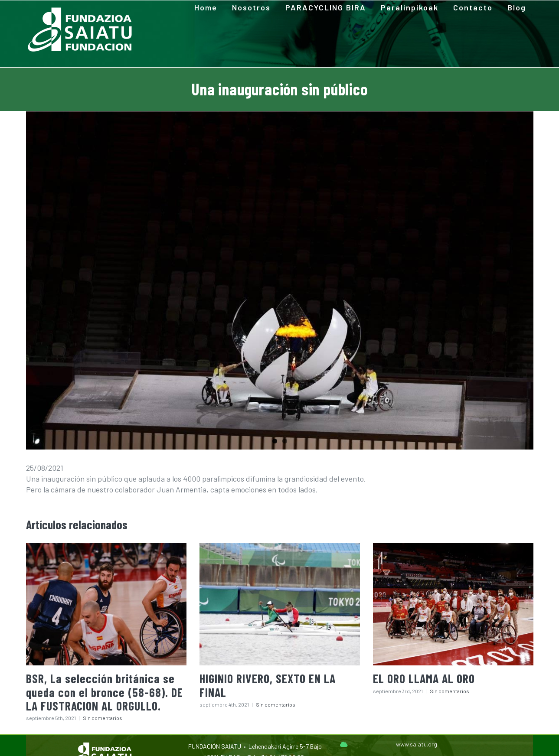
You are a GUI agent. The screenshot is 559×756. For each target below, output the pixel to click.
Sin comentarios (103, 718)
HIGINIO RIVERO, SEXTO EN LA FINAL (268, 685)
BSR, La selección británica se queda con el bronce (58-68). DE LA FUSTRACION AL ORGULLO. (105, 692)
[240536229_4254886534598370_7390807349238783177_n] (280, 280)
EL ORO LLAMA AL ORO (424, 678)
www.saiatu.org (417, 744)
